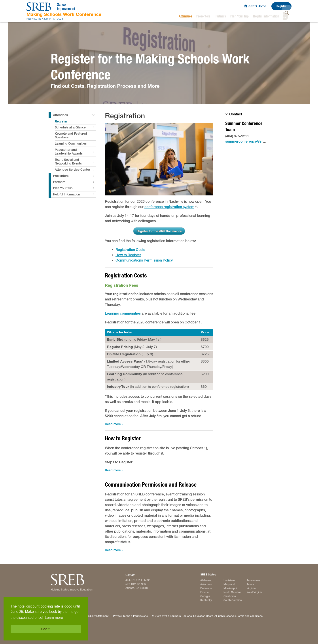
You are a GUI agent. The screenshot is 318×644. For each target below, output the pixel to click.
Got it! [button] (46, 629)
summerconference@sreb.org (249, 141)
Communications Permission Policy (144, 260)
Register (281, 6)
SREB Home (257, 6)
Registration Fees (122, 285)
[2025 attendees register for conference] (159, 159)
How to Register (128, 255)
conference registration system (169, 207)
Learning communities (123, 313)
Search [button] (288, 16)
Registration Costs (130, 250)
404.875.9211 (134, 580)
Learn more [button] (54, 618)
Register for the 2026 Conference (159, 231)
